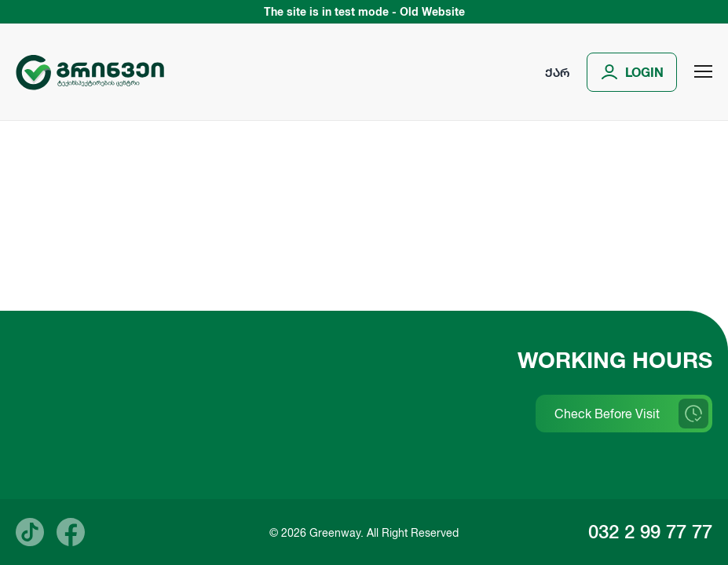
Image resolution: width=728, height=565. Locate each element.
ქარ (557, 72)
